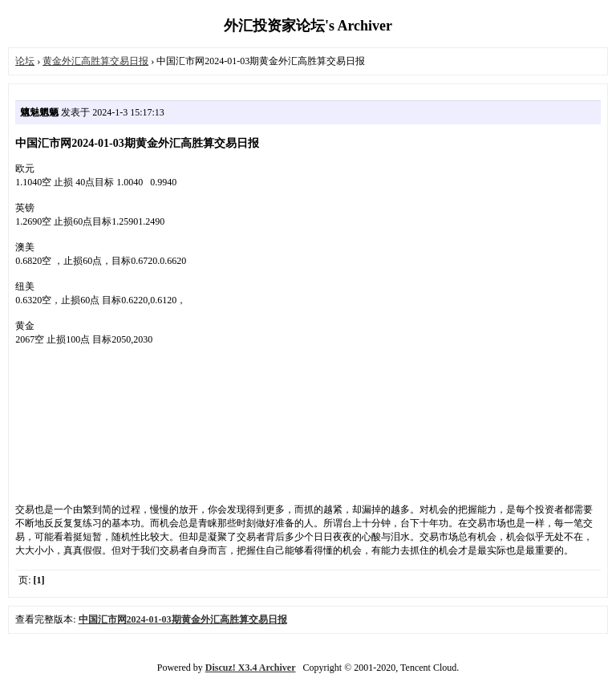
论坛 (25, 61)
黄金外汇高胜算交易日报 (95, 61)
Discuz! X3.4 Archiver (251, 668)
